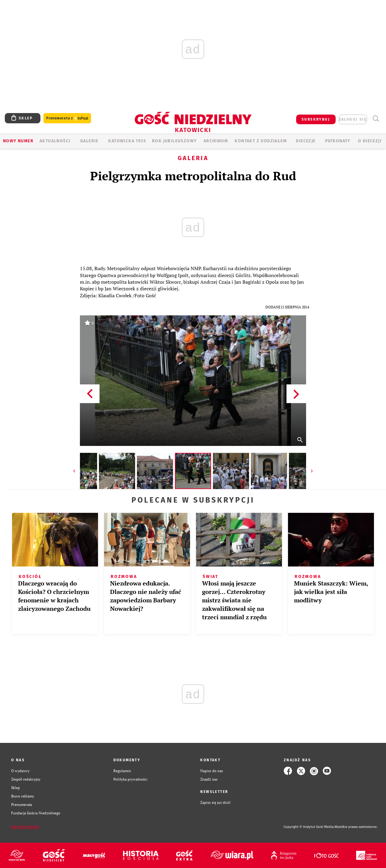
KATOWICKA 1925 (127, 141)
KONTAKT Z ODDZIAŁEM (261, 141)
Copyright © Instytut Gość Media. (309, 827)
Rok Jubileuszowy (174, 141)
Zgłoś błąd (25, 827)
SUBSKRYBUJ (316, 119)
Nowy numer (18, 141)
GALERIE (89, 141)
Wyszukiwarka (376, 119)
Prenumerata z (67, 118)
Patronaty (338, 141)
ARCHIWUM (216, 141)
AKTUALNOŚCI (55, 141)
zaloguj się (353, 119)
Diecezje (306, 141)
